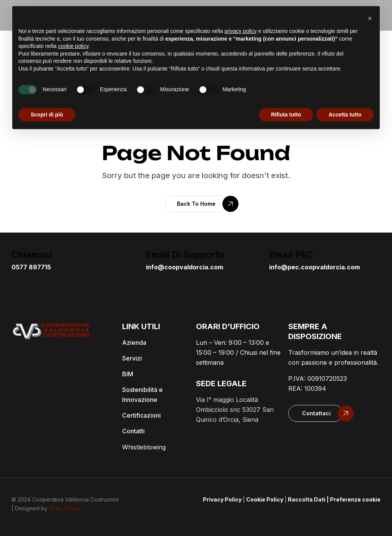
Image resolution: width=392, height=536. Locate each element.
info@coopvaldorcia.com (185, 267)
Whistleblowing (144, 447)
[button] (196, 204)
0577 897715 (31, 267)
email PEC (291, 255)
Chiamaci (32, 255)
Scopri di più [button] (47, 115)
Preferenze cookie (355, 499)
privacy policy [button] (241, 31)
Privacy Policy (222, 499)
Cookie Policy (265, 499)
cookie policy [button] (73, 46)
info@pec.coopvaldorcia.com (314, 267)
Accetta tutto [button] (345, 115)
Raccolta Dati (307, 499)
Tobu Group (65, 508)
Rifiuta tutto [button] (286, 115)
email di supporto (185, 255)
